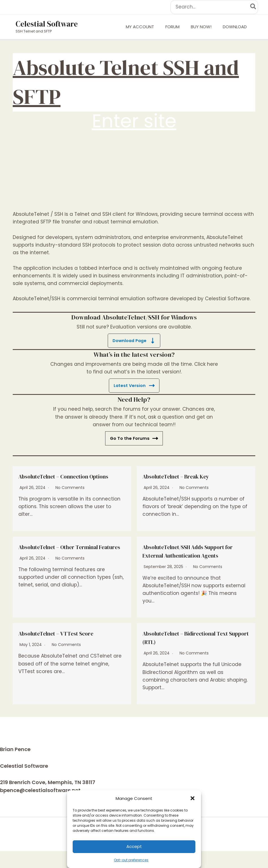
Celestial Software (47, 24)
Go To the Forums (134, 438)
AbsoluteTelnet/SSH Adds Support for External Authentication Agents (183, 564)
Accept (134, 846)
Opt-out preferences (131, 860)
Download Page (134, 341)
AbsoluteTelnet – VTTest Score (67, 650)
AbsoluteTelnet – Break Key (187, 476)
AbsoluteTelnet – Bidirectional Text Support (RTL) (191, 654)
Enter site (134, 121)
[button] (193, 798)
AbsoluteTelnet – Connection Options (64, 480)
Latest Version (134, 385)
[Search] (253, 7)
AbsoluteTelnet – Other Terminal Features (71, 559)
